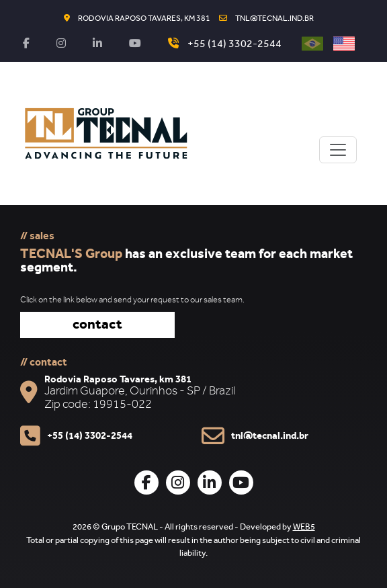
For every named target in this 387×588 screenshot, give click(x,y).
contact (97, 326)
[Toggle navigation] (338, 150)
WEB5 (304, 528)
